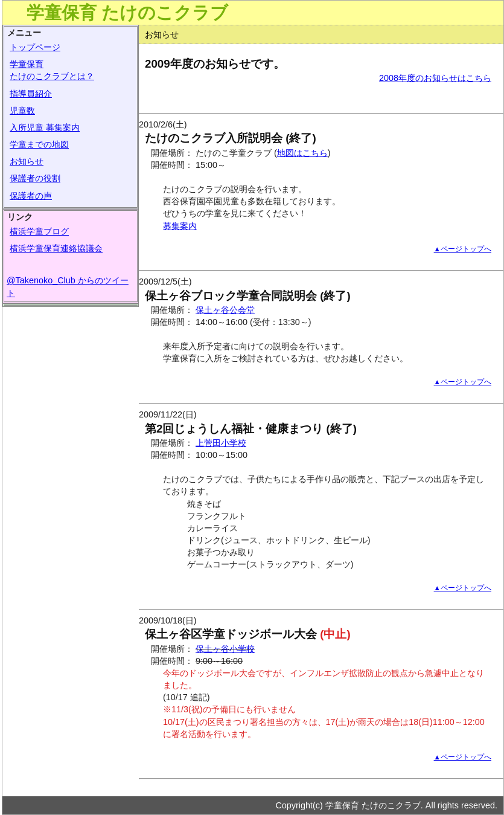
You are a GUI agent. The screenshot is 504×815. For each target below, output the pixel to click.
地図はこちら (302, 153)
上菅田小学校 (221, 443)
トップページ (35, 47)
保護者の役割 (35, 178)
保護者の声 (31, 196)
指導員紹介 (31, 94)
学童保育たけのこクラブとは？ (52, 70)
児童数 (22, 111)
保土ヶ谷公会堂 (225, 310)
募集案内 (180, 226)
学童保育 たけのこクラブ (127, 13)
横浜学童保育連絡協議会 (56, 248)
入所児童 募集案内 (45, 127)
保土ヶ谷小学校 (225, 649)
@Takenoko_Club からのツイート (68, 286)
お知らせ (27, 161)
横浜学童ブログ (39, 231)
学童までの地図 (39, 144)
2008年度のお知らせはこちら (435, 78)
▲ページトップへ (463, 249)
